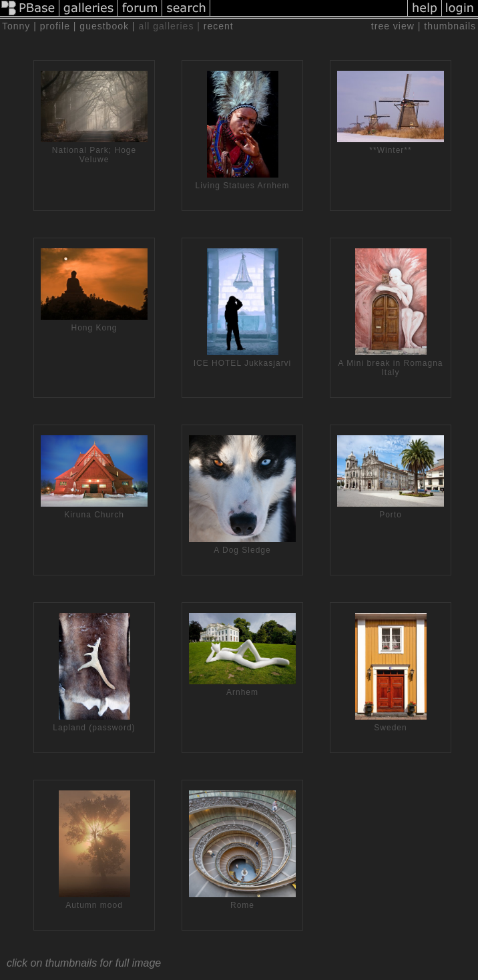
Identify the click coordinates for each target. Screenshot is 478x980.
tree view (393, 26)
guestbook (104, 26)
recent (219, 26)
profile (55, 26)
